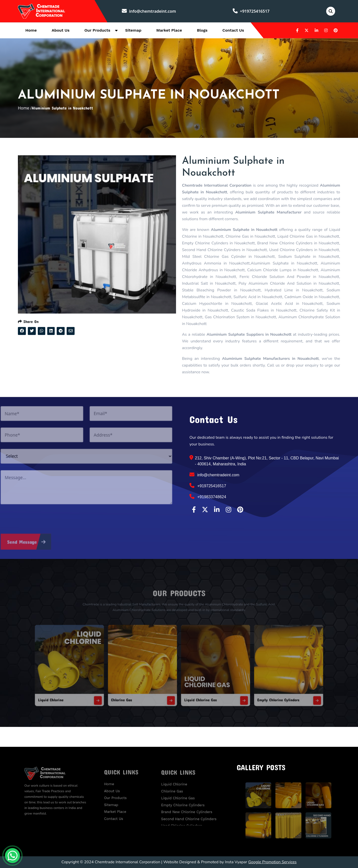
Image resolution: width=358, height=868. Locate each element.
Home (31, 30)
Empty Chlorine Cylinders (252, 687)
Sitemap (133, 30)
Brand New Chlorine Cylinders (188, 808)
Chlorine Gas (137, 687)
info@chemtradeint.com (149, 11)
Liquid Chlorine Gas (195, 687)
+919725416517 (251, 11)
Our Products (97, 30)
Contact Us (233, 30)
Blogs (202, 30)
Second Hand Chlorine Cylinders (190, 813)
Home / (25, 108)
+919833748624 (208, 496)
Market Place (169, 30)
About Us (61, 30)
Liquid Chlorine (85, 687)
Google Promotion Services (272, 862)
